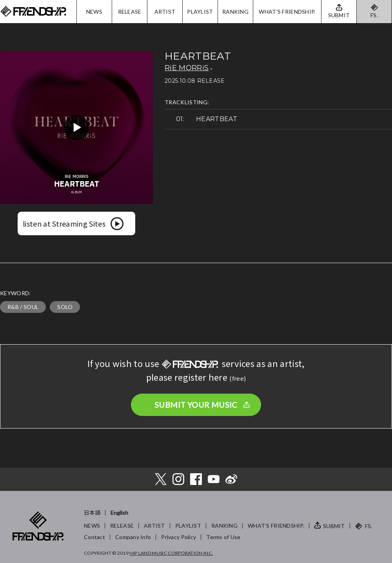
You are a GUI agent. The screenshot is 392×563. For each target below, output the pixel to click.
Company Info (133, 537)
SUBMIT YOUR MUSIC (196, 405)
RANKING (235, 12)
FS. (374, 15)
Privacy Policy (179, 537)
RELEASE (130, 12)
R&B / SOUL (23, 307)
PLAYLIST (200, 12)
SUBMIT (334, 526)
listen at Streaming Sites (64, 223)
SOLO (65, 307)
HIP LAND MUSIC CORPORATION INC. (171, 553)
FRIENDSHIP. (33, 12)
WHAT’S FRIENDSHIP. (276, 526)
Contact (94, 537)
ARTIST (165, 12)
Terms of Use (223, 537)
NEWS (94, 12)
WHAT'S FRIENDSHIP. (287, 12)
